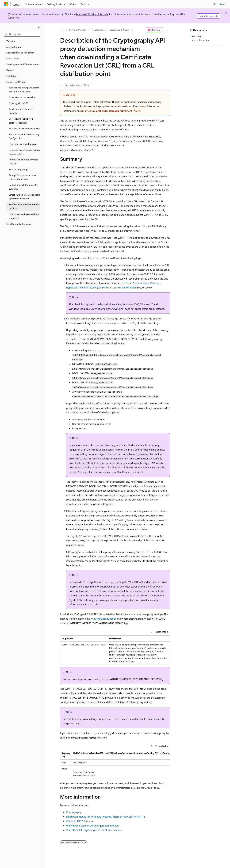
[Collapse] (39, 27)
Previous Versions (78, 30)
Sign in (223, 4)
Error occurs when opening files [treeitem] (24, 128)
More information (127, 287)
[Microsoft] (6, 4)
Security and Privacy (120, 30)
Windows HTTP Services (79, 821)
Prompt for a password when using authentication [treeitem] (23, 177)
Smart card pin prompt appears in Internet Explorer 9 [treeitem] (24, 197)
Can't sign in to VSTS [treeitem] (19, 103)
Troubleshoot (98, 30)
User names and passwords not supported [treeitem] (24, 216)
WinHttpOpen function (104, 619)
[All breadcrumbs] (63, 30)
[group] (115, 764)
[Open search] (215, 4)
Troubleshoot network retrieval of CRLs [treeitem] (24, 206)
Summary (196, 36)
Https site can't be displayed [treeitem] (23, 144)
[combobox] (22, 34)
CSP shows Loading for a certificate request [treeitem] (21, 121)
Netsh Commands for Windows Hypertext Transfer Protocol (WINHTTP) (105, 817)
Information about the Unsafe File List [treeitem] (23, 162)
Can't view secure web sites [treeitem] (22, 97)
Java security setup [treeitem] (18, 169)
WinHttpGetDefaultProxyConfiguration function (92, 825)
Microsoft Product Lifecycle (92, 14)
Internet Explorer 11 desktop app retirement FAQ (109, 111)
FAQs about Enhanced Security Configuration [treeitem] (24, 136)
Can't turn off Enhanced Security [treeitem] (21, 111)
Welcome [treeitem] (11, 41)
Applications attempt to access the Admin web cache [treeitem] (24, 90)
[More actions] (167, 30)
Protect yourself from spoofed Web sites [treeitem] (24, 187)
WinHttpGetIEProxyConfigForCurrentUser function (94, 830)
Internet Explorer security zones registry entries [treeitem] (24, 152)
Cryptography (74, 812)
